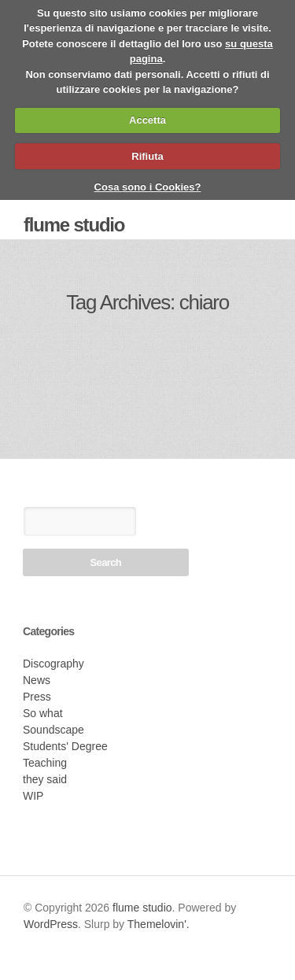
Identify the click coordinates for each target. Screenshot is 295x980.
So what (43, 713)
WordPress (51, 924)
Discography (53, 664)
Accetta (147, 120)
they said (45, 779)
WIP (33, 796)
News (37, 680)
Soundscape (53, 730)
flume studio (74, 225)
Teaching (45, 763)
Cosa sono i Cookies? (148, 187)
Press (37, 697)
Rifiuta (147, 156)
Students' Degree (65, 746)
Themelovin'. (159, 924)
